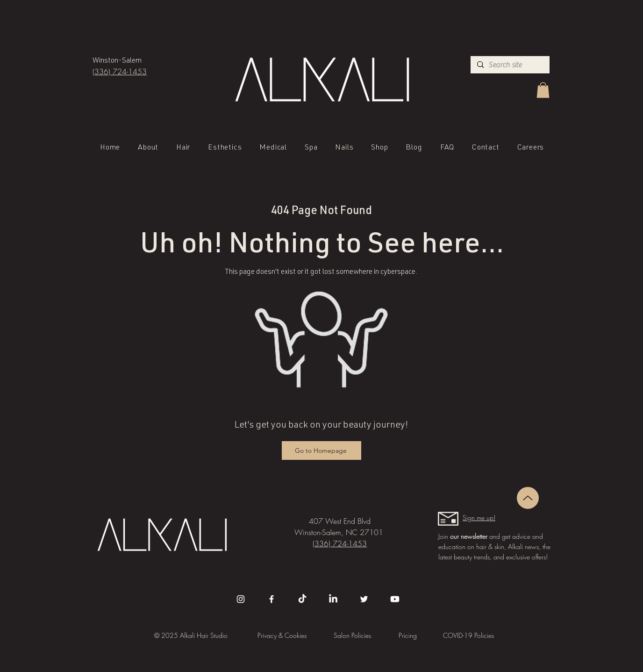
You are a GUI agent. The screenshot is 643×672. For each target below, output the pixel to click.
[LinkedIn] (333, 599)
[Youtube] (395, 599)
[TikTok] (302, 599)
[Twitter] (364, 599)
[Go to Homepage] (321, 450)
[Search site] (509, 65)
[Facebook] (271, 599)
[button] (543, 90)
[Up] (528, 498)
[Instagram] (241, 599)
